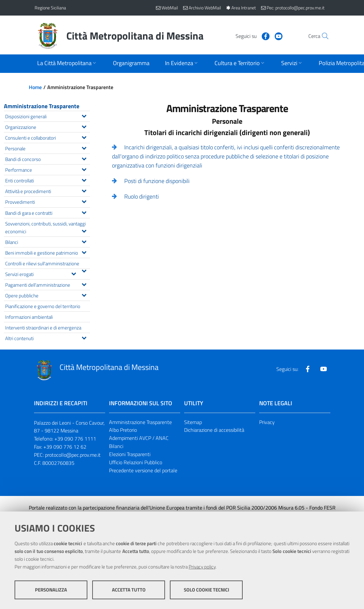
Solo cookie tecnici (206, 590)
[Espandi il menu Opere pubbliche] (84, 294)
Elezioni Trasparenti (130, 454)
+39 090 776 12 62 (65, 447)
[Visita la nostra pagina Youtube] (265, 36)
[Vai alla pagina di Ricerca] (322, 36)
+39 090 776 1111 (75, 439)
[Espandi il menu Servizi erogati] (74, 273)
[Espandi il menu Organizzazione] (84, 126)
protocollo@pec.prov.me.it (73, 455)
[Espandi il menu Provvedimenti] (84, 201)
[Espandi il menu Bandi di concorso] (84, 158)
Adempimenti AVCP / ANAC (139, 438)
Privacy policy (202, 567)
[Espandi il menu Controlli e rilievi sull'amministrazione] (84, 270)
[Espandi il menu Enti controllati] (84, 179)
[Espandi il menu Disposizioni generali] (84, 115)
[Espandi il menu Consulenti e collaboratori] (84, 137)
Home (35, 87)
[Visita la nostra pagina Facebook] (252, 36)
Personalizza (51, 590)
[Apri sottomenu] (67, 64)
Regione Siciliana (50, 8)
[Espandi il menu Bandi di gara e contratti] (84, 212)
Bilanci (116, 446)
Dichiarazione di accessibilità (214, 430)
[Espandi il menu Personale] (84, 147)
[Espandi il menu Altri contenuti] (84, 337)
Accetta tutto (129, 590)
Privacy (267, 422)
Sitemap (193, 422)
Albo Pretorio (123, 430)
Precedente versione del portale (143, 470)
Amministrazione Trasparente (42, 106)
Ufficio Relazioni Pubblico (136, 462)
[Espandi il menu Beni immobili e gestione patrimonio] (84, 252)
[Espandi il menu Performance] (84, 169)
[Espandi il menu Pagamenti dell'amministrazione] (84, 284)
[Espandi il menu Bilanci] (84, 241)
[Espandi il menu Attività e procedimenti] (84, 190)
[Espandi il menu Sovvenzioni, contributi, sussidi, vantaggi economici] (84, 230)
